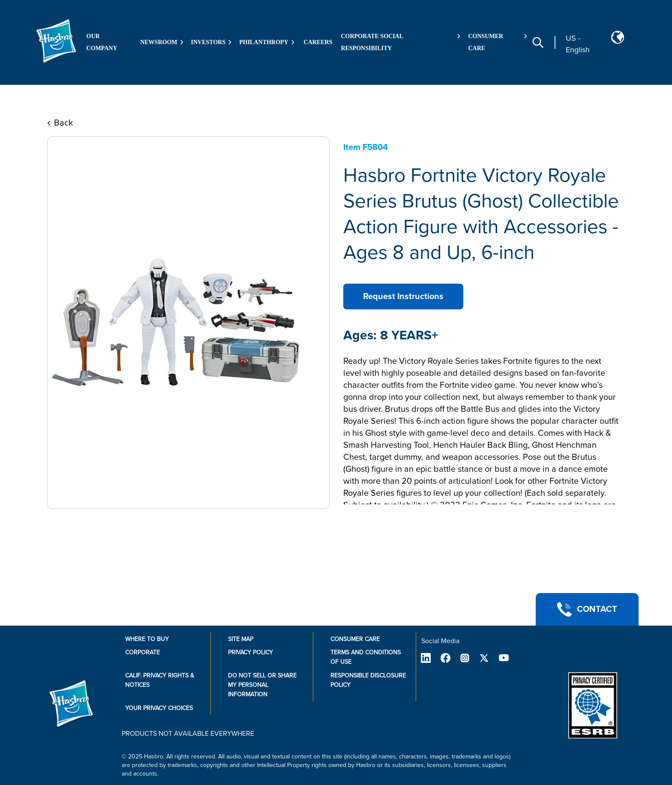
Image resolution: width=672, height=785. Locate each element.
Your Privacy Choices (159, 708)
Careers (318, 42)
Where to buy (147, 639)
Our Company (102, 42)
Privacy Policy (250, 652)
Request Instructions (403, 297)
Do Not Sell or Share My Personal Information (262, 685)
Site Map (241, 639)
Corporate (142, 652)
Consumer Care (355, 639)
